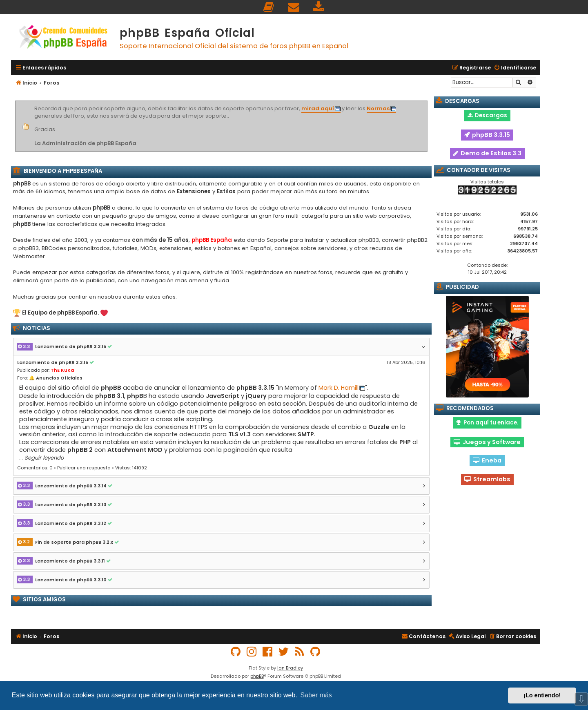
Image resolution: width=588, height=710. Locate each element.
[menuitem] (269, 7)
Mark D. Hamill (339, 388)
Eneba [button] (487, 460)
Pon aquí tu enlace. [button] (487, 423)
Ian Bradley (290, 668)
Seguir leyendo (44, 458)
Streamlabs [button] (487, 479)
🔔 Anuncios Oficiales (56, 378)
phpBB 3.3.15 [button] (487, 135)
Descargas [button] (487, 115)
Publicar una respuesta (84, 468)
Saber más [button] (316, 695)
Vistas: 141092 (131, 468)
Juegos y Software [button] (487, 442)
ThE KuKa (62, 370)
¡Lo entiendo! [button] (542, 695)
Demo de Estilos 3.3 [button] (487, 153)
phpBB (257, 676)
